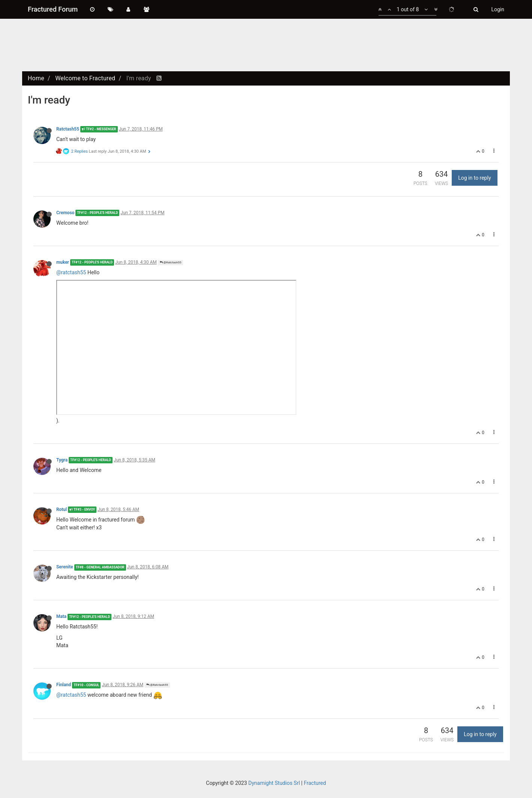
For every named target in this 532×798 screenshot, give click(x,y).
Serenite (65, 567)
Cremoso (65, 213)
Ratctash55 (68, 129)
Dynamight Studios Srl (274, 783)
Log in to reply (474, 178)
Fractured (315, 783)
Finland (64, 685)
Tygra (62, 460)
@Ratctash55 (171, 262)
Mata (61, 616)
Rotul (62, 509)
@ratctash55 (71, 272)
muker (63, 262)
